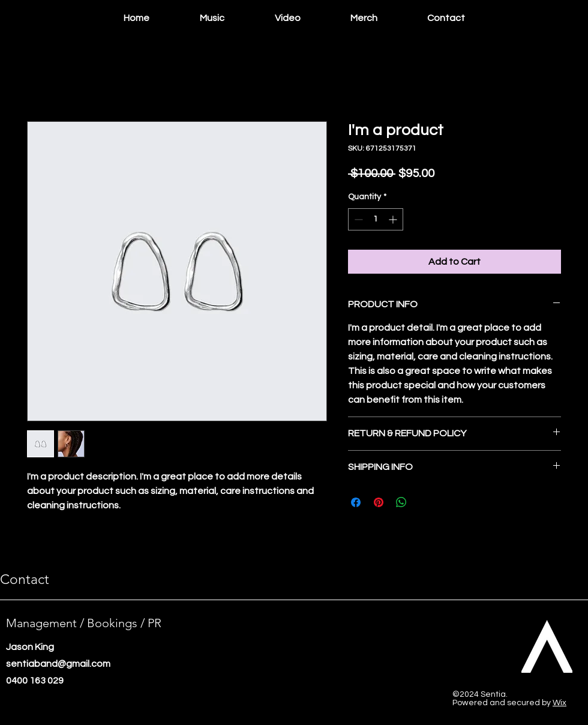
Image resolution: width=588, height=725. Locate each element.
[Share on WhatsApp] (401, 502)
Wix (559, 703)
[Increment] (394, 219)
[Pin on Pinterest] (379, 502)
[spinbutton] (376, 219)
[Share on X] (424, 502)
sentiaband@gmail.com (58, 664)
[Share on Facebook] (356, 502)
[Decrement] (357, 219)
